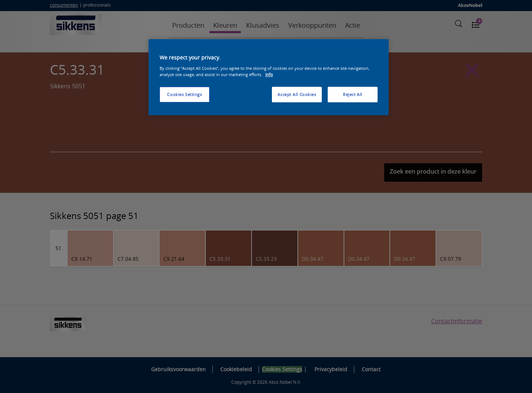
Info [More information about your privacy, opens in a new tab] (269, 74)
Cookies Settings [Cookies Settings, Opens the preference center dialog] (184, 94)
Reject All (353, 94)
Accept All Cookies (297, 94)
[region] (269, 77)
